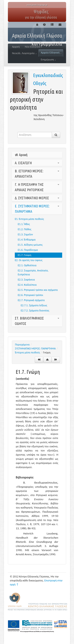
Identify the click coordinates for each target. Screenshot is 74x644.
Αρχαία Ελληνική (51, 53)
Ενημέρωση (48, 60)
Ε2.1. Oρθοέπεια (27, 265)
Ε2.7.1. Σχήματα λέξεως (34, 305)
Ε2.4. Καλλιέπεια (27, 285)
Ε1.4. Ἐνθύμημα (27, 240)
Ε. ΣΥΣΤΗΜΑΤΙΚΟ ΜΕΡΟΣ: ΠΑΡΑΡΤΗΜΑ (37, 209)
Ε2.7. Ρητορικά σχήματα (31, 300)
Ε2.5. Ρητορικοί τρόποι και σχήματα (38, 290)
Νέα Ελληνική (33, 47)
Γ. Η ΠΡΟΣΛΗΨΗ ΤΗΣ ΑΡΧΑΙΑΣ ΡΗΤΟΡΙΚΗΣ (37, 187)
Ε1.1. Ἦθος (24, 224)
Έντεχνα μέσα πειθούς (28, 353)
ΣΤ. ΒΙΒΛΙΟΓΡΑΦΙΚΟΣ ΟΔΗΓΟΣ (37, 321)
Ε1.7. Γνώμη (24, 255)
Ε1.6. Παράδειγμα (28, 250)
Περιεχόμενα (22, 345)
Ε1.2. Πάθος (25, 229)
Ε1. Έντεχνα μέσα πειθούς (29, 219)
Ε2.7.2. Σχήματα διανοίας (35, 311)
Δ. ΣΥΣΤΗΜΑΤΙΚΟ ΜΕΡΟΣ (37, 198)
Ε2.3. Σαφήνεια (26, 280)
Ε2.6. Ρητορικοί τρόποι (30, 295)
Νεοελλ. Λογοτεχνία (24, 53)
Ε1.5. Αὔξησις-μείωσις (30, 245)
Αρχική (16, 47)
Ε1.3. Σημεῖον (25, 234)
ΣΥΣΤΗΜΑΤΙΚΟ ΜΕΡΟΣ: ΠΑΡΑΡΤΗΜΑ (35, 349)
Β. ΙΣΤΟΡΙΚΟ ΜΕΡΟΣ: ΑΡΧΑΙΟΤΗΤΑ (37, 174)
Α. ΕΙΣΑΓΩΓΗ (37, 163)
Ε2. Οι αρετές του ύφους (29, 260)
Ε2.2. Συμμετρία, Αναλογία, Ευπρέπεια (33, 272)
